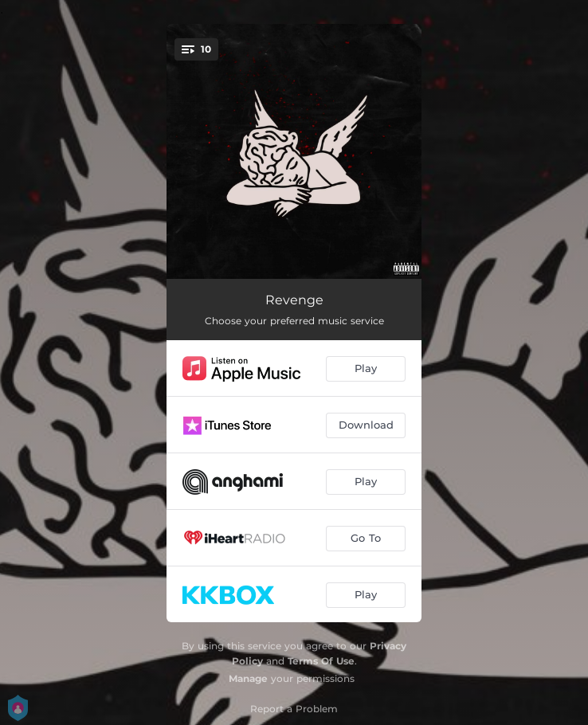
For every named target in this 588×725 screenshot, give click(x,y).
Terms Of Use (321, 661)
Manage (248, 678)
